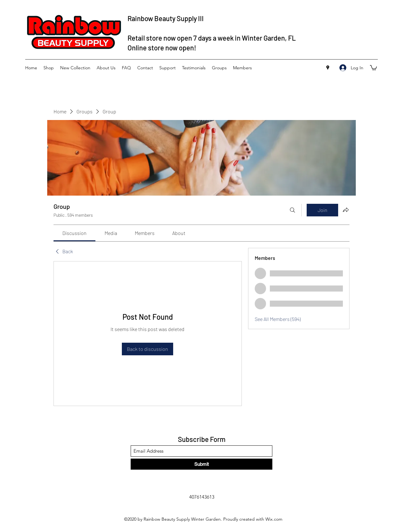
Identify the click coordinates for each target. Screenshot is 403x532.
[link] (74, 233)
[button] (373, 67)
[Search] (292, 210)
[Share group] (346, 210)
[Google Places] (328, 68)
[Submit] (201, 464)
